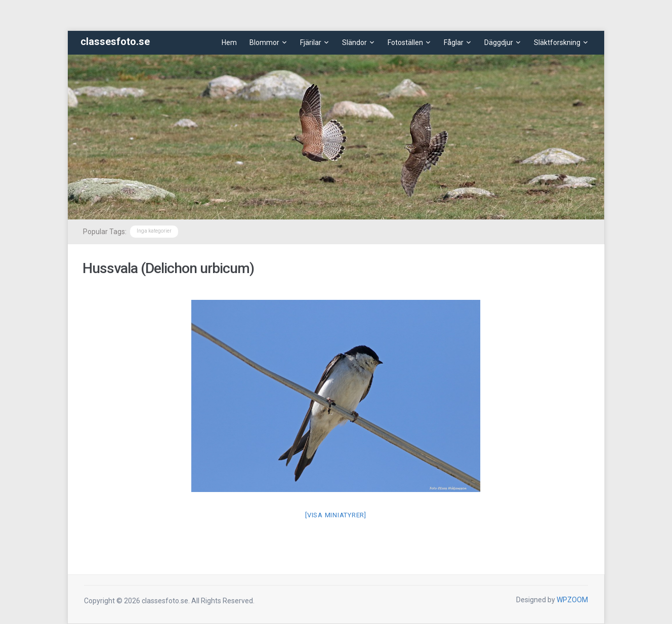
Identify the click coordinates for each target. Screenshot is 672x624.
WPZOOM (572, 600)
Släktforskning (557, 42)
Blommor (264, 42)
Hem (229, 42)
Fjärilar (311, 42)
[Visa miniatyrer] (336, 515)
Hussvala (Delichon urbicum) (168, 268)
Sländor (354, 42)
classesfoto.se (115, 41)
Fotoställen (405, 42)
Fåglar (454, 42)
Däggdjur (499, 42)
